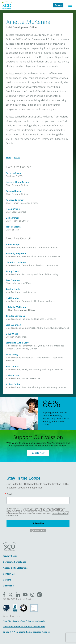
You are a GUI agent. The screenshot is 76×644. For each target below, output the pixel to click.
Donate (58, 5)
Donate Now (38, 453)
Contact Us (9, 574)
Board (17, 158)
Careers (7, 580)
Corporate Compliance (15, 562)
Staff (8, 158)
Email (9, 494)
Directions (8, 586)
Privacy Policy (10, 556)
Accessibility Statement (15, 568)
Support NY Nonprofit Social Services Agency (26, 632)
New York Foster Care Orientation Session (25, 621)
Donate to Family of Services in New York (24, 627)
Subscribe (38, 523)
